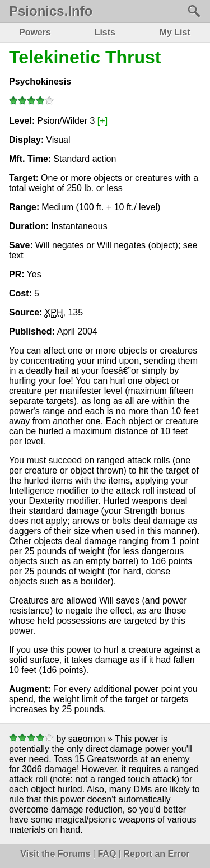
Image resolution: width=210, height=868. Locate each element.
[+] (102, 121)
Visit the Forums (55, 854)
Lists (105, 32)
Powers (35, 32)
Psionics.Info (51, 11)
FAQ (107, 854)
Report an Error (156, 854)
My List (175, 32)
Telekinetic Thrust (85, 57)
